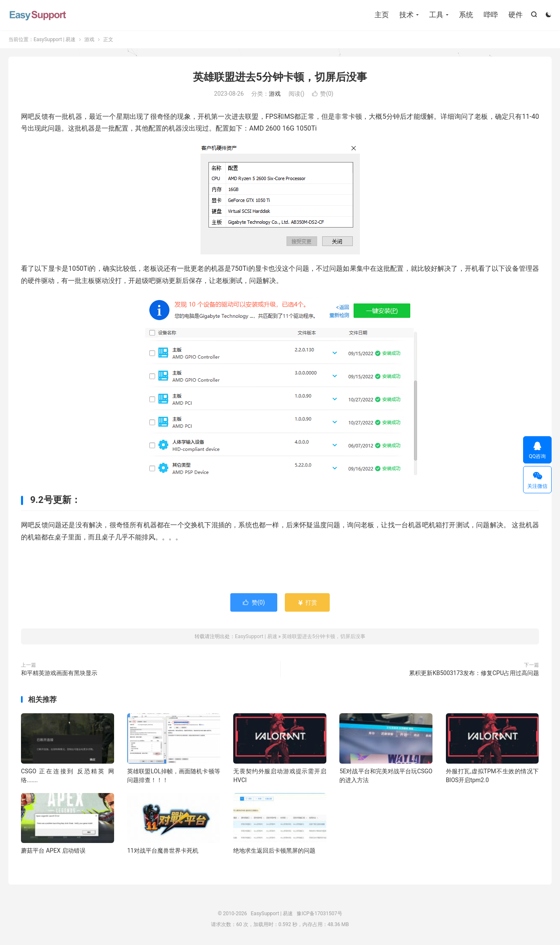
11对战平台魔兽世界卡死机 (163, 851)
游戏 (89, 39)
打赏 (307, 602)
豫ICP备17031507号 (319, 914)
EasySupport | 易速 (38, 15)
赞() (323, 94)
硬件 (516, 15)
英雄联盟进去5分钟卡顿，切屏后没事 (280, 77)
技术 (406, 15)
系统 (466, 15)
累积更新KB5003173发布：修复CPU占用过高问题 (474, 673)
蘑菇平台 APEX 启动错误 (53, 851)
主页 (382, 15)
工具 (436, 15)
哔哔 (491, 15)
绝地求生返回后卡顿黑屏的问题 (274, 851)
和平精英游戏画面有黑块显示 (59, 673)
